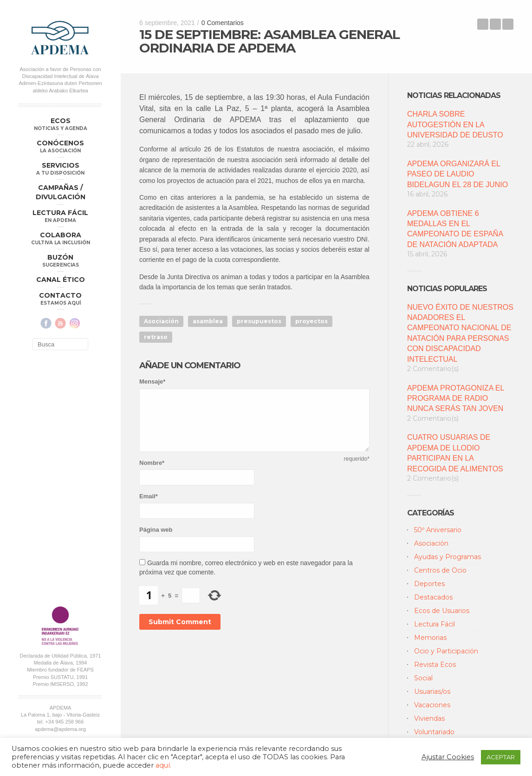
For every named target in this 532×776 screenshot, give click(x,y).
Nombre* (152, 463)
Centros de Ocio (440, 570)
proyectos (311, 321)
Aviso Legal (87, 497)
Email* (149, 496)
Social (423, 678)
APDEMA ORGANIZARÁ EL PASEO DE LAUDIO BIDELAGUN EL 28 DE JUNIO (457, 174)
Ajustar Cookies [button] (448, 757)
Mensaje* (152, 381)
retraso (156, 337)
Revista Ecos (435, 665)
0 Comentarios (223, 23)
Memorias (430, 638)
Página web (156, 530)
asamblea (208, 321)
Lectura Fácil (435, 624)
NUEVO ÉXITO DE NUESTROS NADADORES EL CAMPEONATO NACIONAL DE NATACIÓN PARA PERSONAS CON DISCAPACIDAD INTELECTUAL (460, 333)
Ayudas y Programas (448, 557)
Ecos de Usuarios (442, 611)
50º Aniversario (438, 530)
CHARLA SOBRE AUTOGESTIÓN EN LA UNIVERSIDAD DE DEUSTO (455, 124)
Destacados (433, 597)
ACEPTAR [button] (501, 757)
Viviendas (429, 718)
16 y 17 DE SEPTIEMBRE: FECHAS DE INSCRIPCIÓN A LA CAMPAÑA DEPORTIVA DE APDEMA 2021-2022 (483, 24)
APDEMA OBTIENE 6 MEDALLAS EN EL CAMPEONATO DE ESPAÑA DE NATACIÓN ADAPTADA (455, 229)
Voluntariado (434, 732)
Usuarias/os (432, 691)
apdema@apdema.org (60, 485)
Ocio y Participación (446, 651)
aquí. (163, 765)
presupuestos (259, 321)
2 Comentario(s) (433, 369)
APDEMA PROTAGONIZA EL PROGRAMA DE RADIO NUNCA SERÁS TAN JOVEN (456, 398)
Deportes (429, 584)
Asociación (161, 321)
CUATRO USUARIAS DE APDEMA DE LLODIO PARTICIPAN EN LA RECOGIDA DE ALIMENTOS (455, 453)
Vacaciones (432, 705)
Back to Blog (495, 24)
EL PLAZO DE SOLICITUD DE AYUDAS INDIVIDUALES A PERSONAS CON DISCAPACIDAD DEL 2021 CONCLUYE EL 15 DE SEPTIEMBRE (508, 24)
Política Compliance (60, 504)
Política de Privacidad (45, 497)
